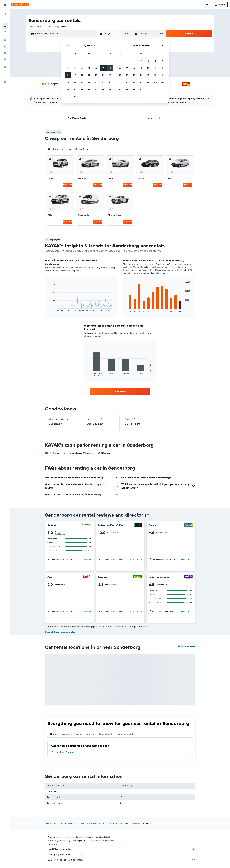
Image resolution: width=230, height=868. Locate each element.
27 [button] (96, 89)
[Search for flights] (5, 14)
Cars (62, 823)
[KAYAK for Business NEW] (5, 59)
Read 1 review (60, 534)
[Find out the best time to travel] (5, 53)
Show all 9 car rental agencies (60, 632)
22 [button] (110, 82)
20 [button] (96, 82)
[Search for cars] (5, 26)
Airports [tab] (54, 734)
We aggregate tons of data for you (122, 854)
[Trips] (5, 67)
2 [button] (68, 68)
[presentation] (148, 515)
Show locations (85, 559)
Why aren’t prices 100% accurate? (122, 860)
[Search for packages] (5, 32)
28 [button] (103, 89)
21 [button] (103, 82)
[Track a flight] (5, 47)
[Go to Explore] (5, 40)
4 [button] (82, 68)
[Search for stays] (5, 20)
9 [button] (68, 75)
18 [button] (82, 82)
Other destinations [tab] (127, 734)
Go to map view (186, 646)
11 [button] (82, 75)
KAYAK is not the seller (122, 849)
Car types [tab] (67, 734)
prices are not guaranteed (104, 841)
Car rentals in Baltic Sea (118, 823)
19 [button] (89, 82)
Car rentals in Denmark (96, 823)
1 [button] (110, 61)
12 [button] (89, 75)
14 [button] (103, 75)
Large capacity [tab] (106, 734)
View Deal (68, 185)
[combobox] (37, 26)
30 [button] (68, 96)
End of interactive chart (49, 309)
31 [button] (75, 96)
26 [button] (89, 89)
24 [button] (75, 89)
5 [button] (89, 68)
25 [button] (82, 89)
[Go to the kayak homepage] (20, 5)
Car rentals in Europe (75, 823)
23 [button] (68, 89)
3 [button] (75, 68)
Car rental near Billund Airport (65, 752)
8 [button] (110, 68)
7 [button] (103, 68)
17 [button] (75, 82)
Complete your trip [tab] (85, 734)
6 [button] (96, 68)
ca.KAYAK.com (51, 823)
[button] (5, 5)
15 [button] (110, 75)
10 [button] (75, 75)
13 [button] (96, 75)
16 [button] (68, 82)
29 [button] (110, 89)
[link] (120, 392)
